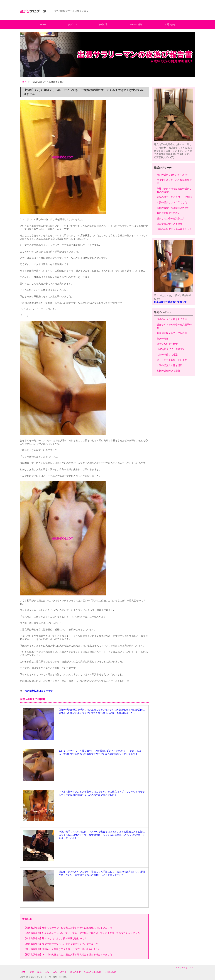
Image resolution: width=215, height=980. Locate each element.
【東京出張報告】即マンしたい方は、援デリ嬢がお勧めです (55, 938)
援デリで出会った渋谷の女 (171, 218)
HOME (43, 25)
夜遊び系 (103, 25)
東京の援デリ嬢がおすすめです (173, 175)
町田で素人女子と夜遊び (169, 224)
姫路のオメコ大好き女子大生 (172, 319)
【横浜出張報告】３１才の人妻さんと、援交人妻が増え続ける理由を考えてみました (68, 955)
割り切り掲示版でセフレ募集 (172, 333)
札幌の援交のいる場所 (168, 371)
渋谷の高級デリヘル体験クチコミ (174, 229)
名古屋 (63, 972)
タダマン (72, 25)
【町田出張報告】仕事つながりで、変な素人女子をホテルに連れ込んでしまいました (68, 928)
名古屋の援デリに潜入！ (169, 213)
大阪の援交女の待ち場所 (169, 365)
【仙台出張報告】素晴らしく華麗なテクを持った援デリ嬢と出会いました (62, 949)
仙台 (55, 972)
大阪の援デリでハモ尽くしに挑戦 (174, 197)
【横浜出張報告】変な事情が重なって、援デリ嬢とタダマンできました (61, 944)
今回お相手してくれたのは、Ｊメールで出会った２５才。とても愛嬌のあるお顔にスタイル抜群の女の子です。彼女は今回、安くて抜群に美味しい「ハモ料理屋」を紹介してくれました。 (102, 835)
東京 (32, 972)
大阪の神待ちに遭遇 (167, 355)
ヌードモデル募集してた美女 (172, 360)
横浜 (39, 972)
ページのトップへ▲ (185, 968)
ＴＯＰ (23, 82)
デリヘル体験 (136, 25)
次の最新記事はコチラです (39, 691)
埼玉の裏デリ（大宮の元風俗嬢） (86, 972)
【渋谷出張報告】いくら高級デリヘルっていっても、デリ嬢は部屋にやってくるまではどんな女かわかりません (82, 933)
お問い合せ (170, 25)
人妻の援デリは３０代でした (172, 202)
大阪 (47, 972)
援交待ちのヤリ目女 (167, 344)
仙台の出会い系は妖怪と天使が (173, 208)
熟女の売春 (163, 339)
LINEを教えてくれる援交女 (171, 349)
